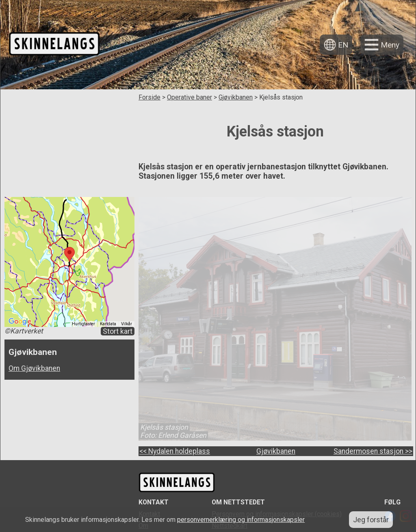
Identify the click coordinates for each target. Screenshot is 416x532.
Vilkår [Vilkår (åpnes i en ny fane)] (127, 324)
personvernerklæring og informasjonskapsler (241, 520)
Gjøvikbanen (236, 97)
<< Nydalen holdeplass (175, 451)
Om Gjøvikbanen (34, 368)
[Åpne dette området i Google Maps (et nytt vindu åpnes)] (20, 322)
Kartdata (108, 324)
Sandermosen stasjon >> (373, 451)
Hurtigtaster (83, 324)
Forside (149, 97)
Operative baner (190, 97)
